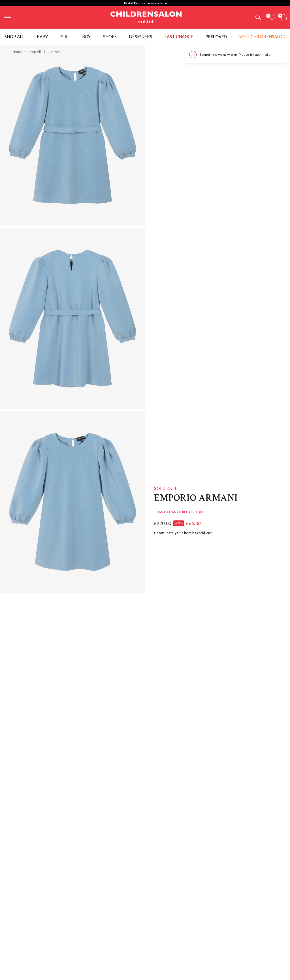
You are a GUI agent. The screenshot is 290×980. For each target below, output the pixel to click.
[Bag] (284, 17)
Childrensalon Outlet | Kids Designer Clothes (146, 17)
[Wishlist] (272, 17)
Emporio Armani (196, 497)
